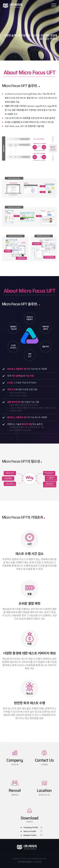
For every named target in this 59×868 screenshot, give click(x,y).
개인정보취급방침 (25, 862)
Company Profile (31, 827)
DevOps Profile (30, 835)
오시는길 (38, 862)
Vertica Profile (30, 831)
